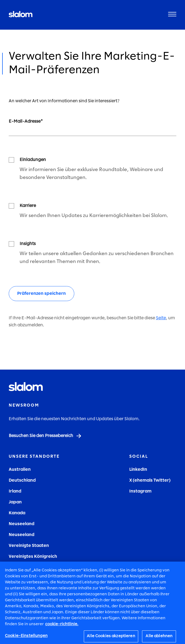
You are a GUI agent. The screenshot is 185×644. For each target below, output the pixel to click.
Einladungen (33, 160)
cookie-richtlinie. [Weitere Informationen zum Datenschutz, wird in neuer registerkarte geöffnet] (62, 626)
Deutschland (22, 480)
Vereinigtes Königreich (33, 557)
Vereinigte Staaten (29, 546)
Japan (15, 502)
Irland (15, 491)
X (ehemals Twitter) (150, 480)
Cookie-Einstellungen (26, 638)
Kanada (17, 513)
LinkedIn (138, 470)
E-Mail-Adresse (25, 121)
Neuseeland (21, 524)
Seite (161, 318)
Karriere (28, 206)
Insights (28, 244)
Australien (20, 470)
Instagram (140, 491)
